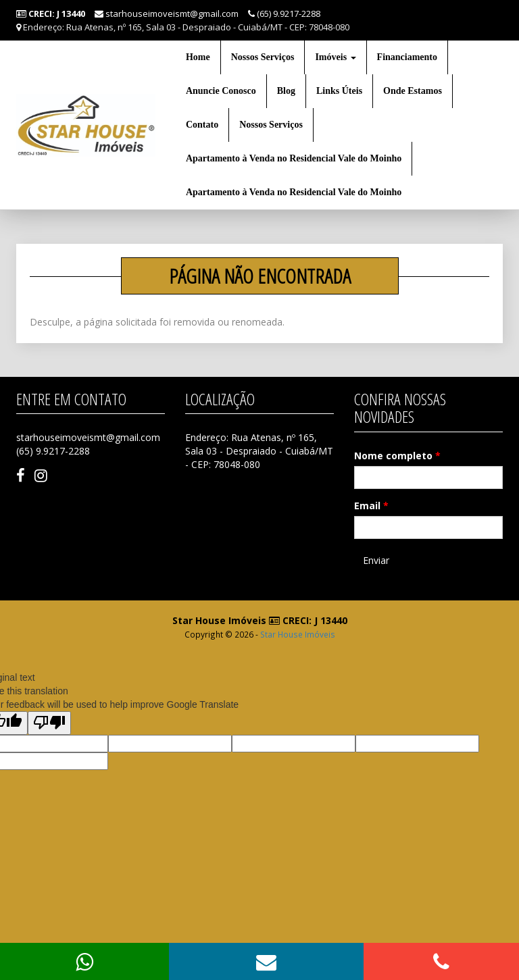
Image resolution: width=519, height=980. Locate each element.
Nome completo (397, 456)
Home (198, 57)
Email (371, 506)
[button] (266, 961)
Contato (202, 125)
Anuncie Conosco (221, 91)
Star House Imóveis (298, 634)
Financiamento (407, 57)
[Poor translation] (49, 723)
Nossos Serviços (263, 57)
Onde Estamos (413, 91)
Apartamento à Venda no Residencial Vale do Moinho (294, 158)
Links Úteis (339, 91)
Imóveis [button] (335, 57)
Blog (286, 91)
